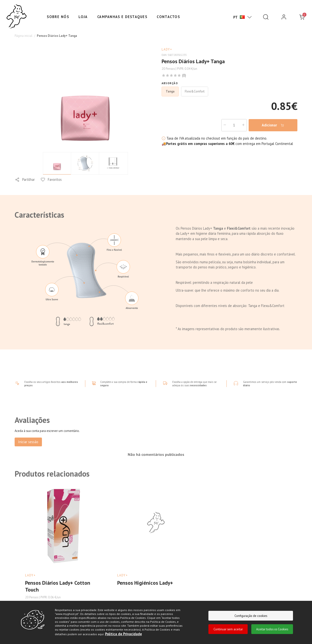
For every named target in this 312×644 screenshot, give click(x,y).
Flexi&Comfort (195, 91)
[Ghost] (17, 17)
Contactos (168, 17)
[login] (284, 17)
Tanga (170, 91)
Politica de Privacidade (123, 634)
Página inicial (24, 36)
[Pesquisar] (266, 17)
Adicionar (273, 125)
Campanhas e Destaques (122, 17)
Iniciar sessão (28, 442)
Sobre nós (58, 17)
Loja (83, 17)
